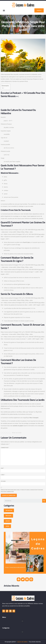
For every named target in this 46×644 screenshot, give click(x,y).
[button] (4, 10)
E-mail (3, 475)
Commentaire (5, 448)
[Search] (44, 501)
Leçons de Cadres (22, 642)
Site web (3, 481)
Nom (2, 468)
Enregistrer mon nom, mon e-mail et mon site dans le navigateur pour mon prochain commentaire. (22, 491)
